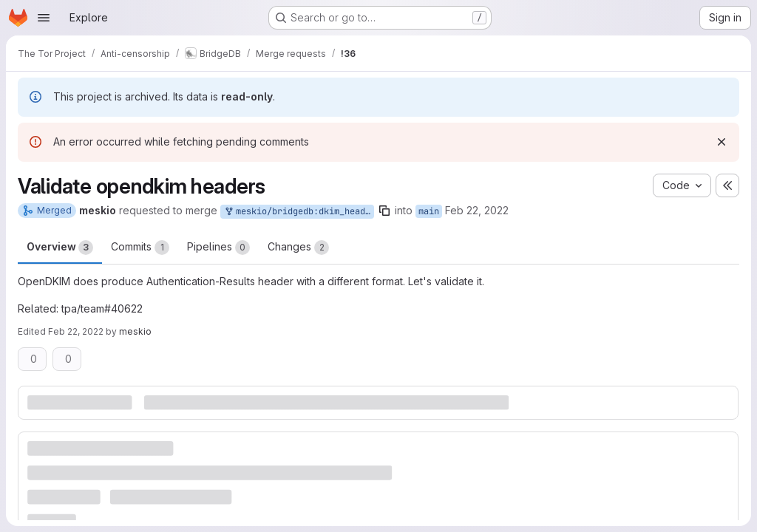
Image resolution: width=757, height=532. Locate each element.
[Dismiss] (722, 142)
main (429, 211)
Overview (60, 248)
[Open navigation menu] (44, 18)
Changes (298, 248)
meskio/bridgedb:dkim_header (299, 212)
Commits (140, 248)
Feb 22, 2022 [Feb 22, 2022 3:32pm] (76, 331)
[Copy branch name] (384, 211)
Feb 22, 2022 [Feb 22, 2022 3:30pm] (477, 210)
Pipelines (218, 248)
